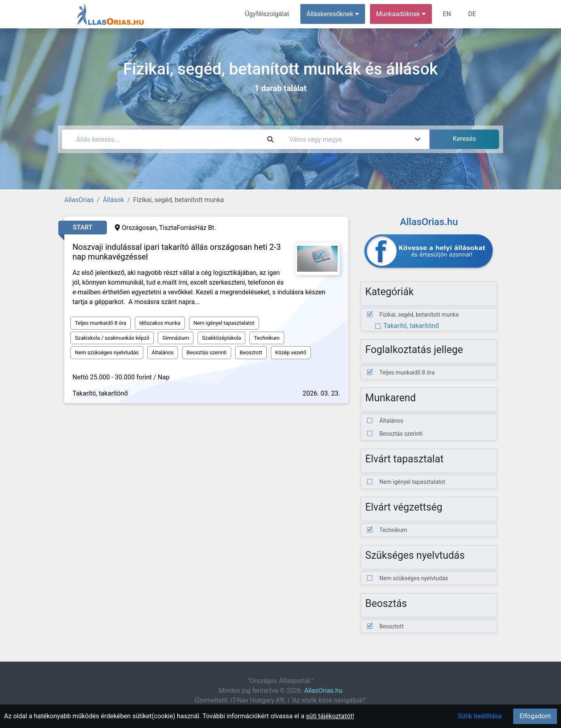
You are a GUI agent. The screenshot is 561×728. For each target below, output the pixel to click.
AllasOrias (79, 200)
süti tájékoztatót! (330, 716)
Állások (113, 200)
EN (447, 14)
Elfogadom (535, 716)
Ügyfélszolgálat (267, 14)
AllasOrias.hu (323, 691)
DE (472, 14)
